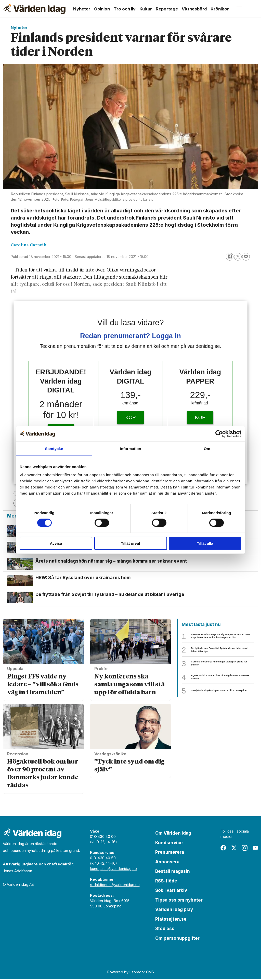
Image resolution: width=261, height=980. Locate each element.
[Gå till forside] (34, 9)
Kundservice (169, 843)
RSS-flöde (166, 882)
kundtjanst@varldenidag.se (113, 869)
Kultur (146, 9)
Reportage (167, 9)
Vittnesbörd (194, 9)
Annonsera (167, 863)
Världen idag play (174, 910)
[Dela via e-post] (246, 257)
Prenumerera (170, 853)
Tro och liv (125, 9)
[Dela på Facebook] (230, 257)
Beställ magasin (173, 872)
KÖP (130, 417)
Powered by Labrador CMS (131, 973)
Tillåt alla (205, 543)
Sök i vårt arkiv (171, 891)
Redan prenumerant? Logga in (130, 336)
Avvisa (56, 543)
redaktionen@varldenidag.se (115, 885)
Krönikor (220, 9)
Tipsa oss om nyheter (179, 901)
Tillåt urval (131, 543)
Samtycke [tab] (54, 449)
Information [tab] (130, 449)
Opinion (102, 9)
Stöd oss (165, 929)
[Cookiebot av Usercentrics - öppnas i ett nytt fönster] (219, 434)
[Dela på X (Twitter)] (238, 257)
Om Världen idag (173, 834)
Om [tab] (207, 449)
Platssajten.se (171, 920)
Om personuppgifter (177, 939)
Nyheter (82, 9)
